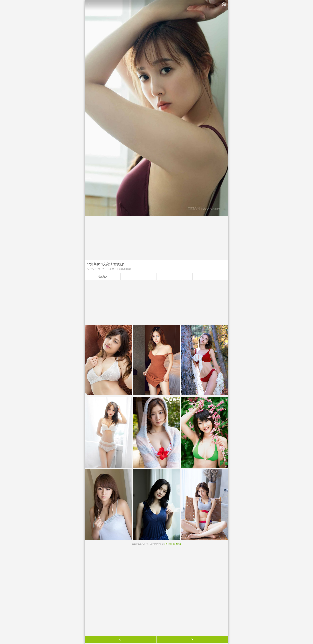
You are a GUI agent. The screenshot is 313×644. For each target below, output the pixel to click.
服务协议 (177, 544)
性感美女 (103, 277)
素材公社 (224, 4)
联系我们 (168, 544)
